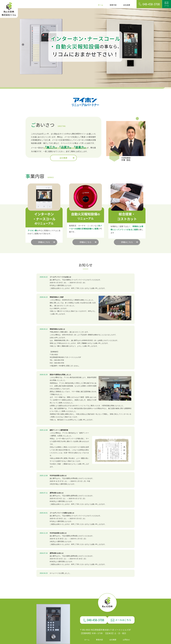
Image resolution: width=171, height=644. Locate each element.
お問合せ (126, 640)
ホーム (100, 5)
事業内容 (113, 5)
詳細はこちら (44, 242)
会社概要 (127, 5)
